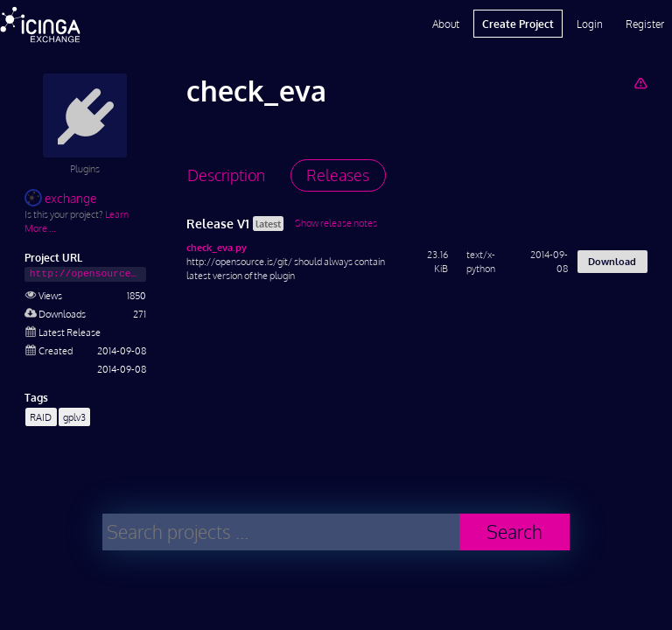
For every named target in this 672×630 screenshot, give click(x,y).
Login (590, 24)
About (446, 24)
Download (612, 261)
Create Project (518, 24)
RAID (41, 417)
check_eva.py (217, 247)
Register (645, 24)
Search (514, 532)
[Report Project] (640, 83)
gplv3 (74, 417)
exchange (60, 198)
